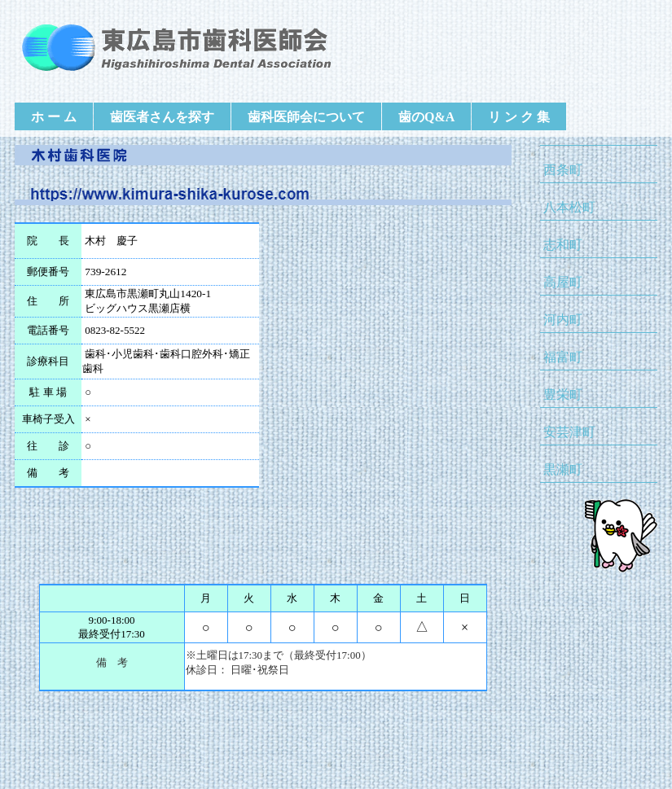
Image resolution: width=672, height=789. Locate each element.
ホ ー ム (54, 117)
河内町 (563, 320)
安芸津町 (569, 432)
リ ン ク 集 (519, 117)
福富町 (563, 357)
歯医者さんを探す (162, 117)
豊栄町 (563, 394)
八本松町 (569, 207)
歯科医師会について (306, 117)
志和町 (563, 245)
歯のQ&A (426, 117)
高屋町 (563, 282)
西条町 (563, 170)
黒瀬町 (563, 469)
